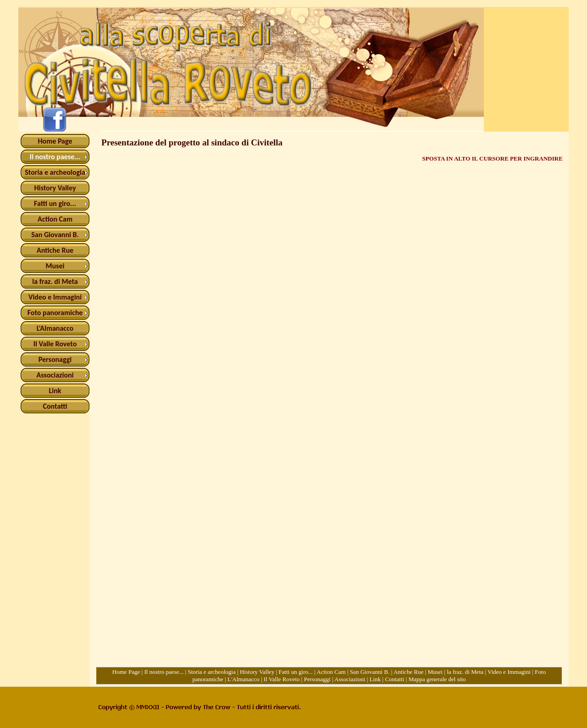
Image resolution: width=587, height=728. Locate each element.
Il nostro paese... (164, 672)
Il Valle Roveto (282, 679)
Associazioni (350, 679)
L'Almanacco (244, 679)
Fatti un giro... (296, 672)
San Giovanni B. (370, 672)
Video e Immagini (509, 672)
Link (375, 679)
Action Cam (331, 672)
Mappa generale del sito (437, 679)
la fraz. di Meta (465, 672)
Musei (435, 672)
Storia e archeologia (211, 672)
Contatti (394, 679)
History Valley (257, 672)
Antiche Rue (409, 672)
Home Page (126, 672)
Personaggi (317, 679)
